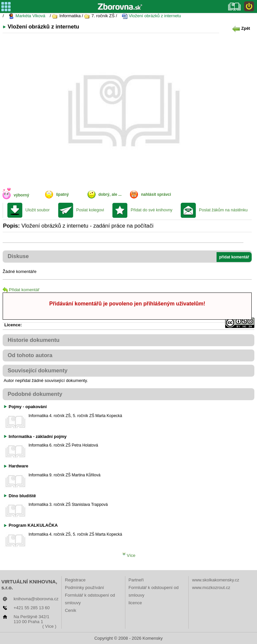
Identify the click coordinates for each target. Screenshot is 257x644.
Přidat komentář (21, 290)
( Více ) (49, 626)
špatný (63, 194)
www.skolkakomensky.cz (216, 580)
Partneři (136, 580)
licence (135, 603)
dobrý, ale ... (110, 194)
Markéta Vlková (27, 16)
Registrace (75, 580)
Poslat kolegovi (90, 210)
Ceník (71, 610)
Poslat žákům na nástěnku (223, 210)
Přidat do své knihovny (152, 210)
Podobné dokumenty (35, 394)
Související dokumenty (38, 371)
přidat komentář (234, 257)
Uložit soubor (38, 210)
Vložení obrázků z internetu (151, 16)
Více (129, 555)
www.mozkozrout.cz (211, 588)
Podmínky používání (85, 588)
